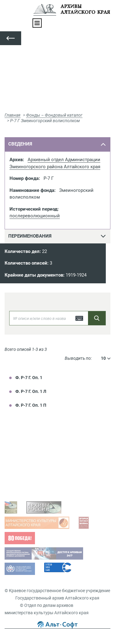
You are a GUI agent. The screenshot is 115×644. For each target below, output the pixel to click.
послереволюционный (35, 216)
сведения (20, 144)
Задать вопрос (26, 451)
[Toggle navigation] (37, 23)
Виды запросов (26, 486)
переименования (30, 236)
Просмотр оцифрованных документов (49, 460)
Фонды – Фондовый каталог (54, 115)
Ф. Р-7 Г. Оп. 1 (29, 378)
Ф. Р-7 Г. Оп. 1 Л (31, 391)
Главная (13, 115)
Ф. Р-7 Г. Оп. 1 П (31, 405)
